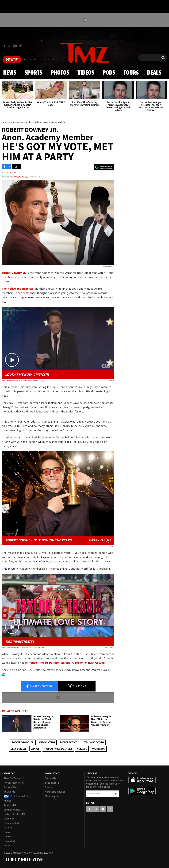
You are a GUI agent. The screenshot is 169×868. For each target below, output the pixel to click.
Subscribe (116, 794)
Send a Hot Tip (52, 783)
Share (39, 686)
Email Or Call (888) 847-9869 (39, 60)
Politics (82, 749)
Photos (60, 73)
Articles (8, 801)
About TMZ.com (12, 778)
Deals (154, 73)
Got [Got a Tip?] (12, 60)
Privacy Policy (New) (14, 783)
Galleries (8, 828)
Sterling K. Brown (93, 742)
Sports (33, 73)
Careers (49, 787)
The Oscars (98, 749)
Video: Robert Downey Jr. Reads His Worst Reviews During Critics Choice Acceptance (24, 380)
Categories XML (12, 823)
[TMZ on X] (9, 46)
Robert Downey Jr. (23, 742)
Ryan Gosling (18, 749)
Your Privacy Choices (18, 796)
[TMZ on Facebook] (5, 46)
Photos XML (10, 841)
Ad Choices (9, 792)
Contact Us (51, 778)
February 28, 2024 (21, 177)
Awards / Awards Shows (58, 749)
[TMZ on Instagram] (21, 46)
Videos (86, 73)
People (7, 832)
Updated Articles (12, 810)
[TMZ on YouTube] (103, 809)
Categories (9, 819)
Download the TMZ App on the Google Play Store (142, 791)
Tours (131, 73)
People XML (10, 837)
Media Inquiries (53, 796)
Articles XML (10, 805)
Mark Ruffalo (47, 742)
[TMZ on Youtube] (15, 46)
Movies (35, 749)
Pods (109, 73)
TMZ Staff (10, 172)
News (10, 73)
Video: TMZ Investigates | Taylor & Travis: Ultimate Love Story (24, 647)
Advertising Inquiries (55, 792)
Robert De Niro (68, 742)
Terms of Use (10, 787)
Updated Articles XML (14, 814)
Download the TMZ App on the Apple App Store (142, 780)
